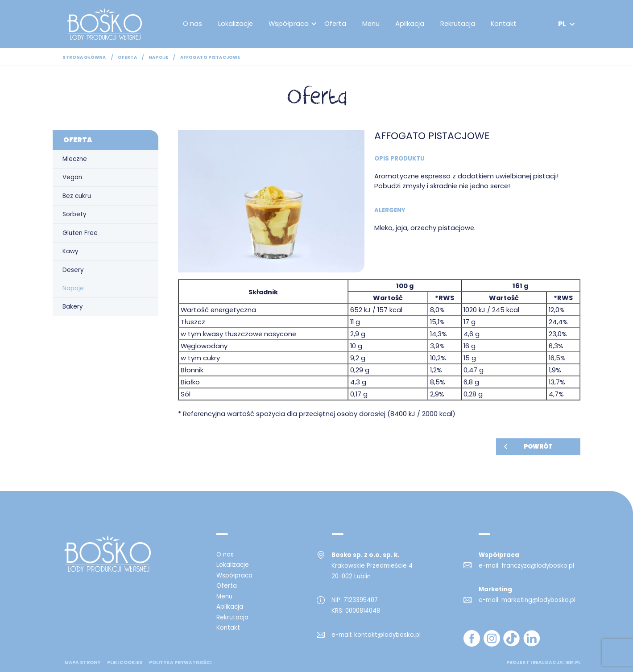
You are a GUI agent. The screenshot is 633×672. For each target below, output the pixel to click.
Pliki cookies (125, 663)
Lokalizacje (237, 24)
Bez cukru (77, 196)
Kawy (70, 251)
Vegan (72, 177)
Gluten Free (80, 233)
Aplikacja (412, 24)
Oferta (337, 24)
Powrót (538, 447)
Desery (73, 270)
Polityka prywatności (180, 663)
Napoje (158, 57)
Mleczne (75, 159)
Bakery (72, 307)
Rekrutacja (459, 24)
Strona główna (84, 57)
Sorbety (74, 214)
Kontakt (505, 24)
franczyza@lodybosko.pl (538, 566)
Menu (372, 24)
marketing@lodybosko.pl (538, 600)
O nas (194, 24)
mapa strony (82, 663)
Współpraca (290, 24)
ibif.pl (573, 662)
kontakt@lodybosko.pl (387, 635)
